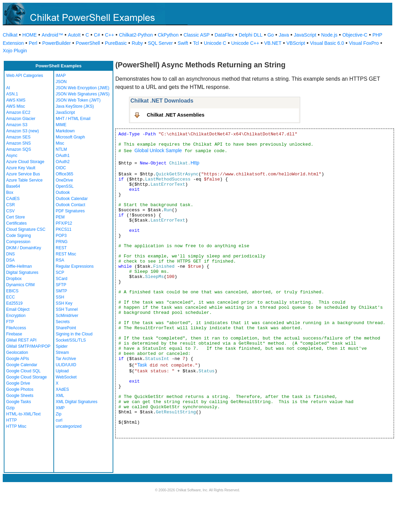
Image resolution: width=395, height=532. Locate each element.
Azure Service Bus (23, 174)
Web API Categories (25, 76)
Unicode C (215, 43)
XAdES (62, 389)
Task (142, 365)
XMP (60, 408)
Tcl (196, 43)
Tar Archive (66, 359)
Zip (59, 414)
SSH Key (64, 303)
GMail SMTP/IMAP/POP (28, 346)
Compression (18, 242)
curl (59, 420)
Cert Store (16, 217)
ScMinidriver (67, 316)
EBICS (12, 291)
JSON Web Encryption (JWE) (82, 88)
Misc (60, 143)
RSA (60, 260)
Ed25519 (14, 303)
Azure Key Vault (21, 168)
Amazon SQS (19, 149)
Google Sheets (20, 396)
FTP (10, 322)
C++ (110, 35)
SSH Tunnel (67, 309)
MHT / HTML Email (73, 119)
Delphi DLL (250, 35)
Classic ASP (196, 35)
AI (8, 88)
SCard (62, 279)
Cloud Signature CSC (26, 229)
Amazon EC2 (18, 112)
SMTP (61, 291)
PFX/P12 (64, 223)
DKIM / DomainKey (24, 248)
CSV (10, 211)
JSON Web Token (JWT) (78, 100)
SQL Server (160, 43)
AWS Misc (16, 106)
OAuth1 (63, 156)
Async (12, 156)
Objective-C (355, 35)
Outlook (63, 192)
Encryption (16, 316)
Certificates (16, 223)
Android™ (52, 35)
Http (195, 163)
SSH (60, 297)
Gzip (10, 408)
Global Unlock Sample (158, 150)
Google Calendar (22, 365)
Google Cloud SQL (23, 371)
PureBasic (116, 43)
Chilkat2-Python (136, 35)
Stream (62, 353)
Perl (33, 43)
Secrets (63, 322)
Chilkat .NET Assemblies (176, 115)
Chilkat (10, 35)
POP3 (61, 236)
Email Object (18, 309)
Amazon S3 (17, 125)
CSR (10, 205)
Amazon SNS (18, 143)
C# (97, 35)
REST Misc (66, 254)
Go (271, 35)
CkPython (168, 35)
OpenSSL (65, 186)
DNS (10, 254)
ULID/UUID (66, 365)
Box (10, 192)
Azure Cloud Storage (25, 162)
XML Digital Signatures (77, 402)
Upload (62, 371)
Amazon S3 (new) (22, 131)
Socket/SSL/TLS (71, 340)
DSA (10, 260)
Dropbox (14, 279)
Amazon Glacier (21, 119)
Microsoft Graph (70, 137)
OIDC (61, 168)
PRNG (62, 242)
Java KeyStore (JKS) (75, 106)
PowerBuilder (56, 43)
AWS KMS (16, 100)
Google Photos (20, 389)
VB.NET (273, 43)
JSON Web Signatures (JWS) (83, 94)
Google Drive (18, 383)
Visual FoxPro (364, 43)
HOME (29, 35)
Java (284, 35)
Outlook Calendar (72, 199)
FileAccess (16, 328)
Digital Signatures (22, 272)
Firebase (14, 334)
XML (60, 396)
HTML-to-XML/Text (23, 414)
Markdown (65, 131)
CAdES (13, 199)
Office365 (65, 174)
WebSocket (66, 377)
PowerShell (88, 43)
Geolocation (17, 353)
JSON (61, 82)
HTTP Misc (16, 426)
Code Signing (18, 236)
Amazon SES (18, 137)
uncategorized (69, 426)
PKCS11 (64, 229)
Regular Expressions (75, 266)
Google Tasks (19, 402)
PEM (60, 217)
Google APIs (18, 359)
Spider (62, 346)
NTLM (61, 149)
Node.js (329, 35)
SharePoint (66, 328)
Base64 (13, 186)
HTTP (11, 420)
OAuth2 (63, 162)
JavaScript (305, 35)
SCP (60, 272)
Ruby (137, 43)
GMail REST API (21, 340)
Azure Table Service (24, 180)
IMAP (61, 76)
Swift (183, 43)
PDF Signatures (70, 211)
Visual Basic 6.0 (327, 43)
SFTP (61, 285)
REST (61, 248)
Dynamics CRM (20, 285)
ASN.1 (12, 94)
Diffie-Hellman (19, 266)
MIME (61, 125)
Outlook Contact (71, 205)
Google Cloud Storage (27, 377)
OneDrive (65, 180)
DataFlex (224, 35)
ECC (10, 297)
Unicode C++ (245, 43)
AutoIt (74, 35)
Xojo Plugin (15, 51)
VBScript (296, 43)
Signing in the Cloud (74, 334)
